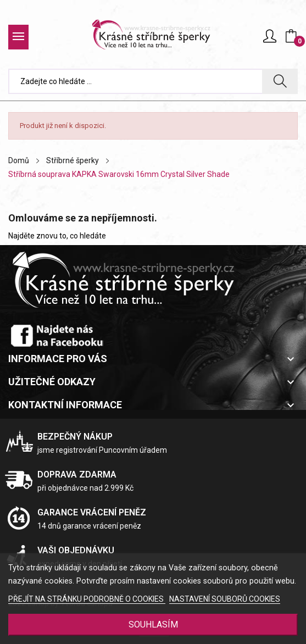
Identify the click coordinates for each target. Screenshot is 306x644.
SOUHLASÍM (153, 624)
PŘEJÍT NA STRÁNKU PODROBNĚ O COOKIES (87, 599)
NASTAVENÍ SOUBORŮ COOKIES (225, 599)
